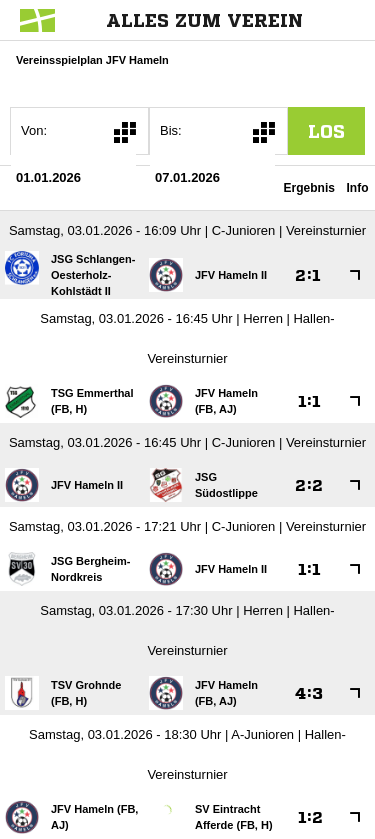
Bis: (171, 130)
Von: (34, 130)
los (326, 131)
